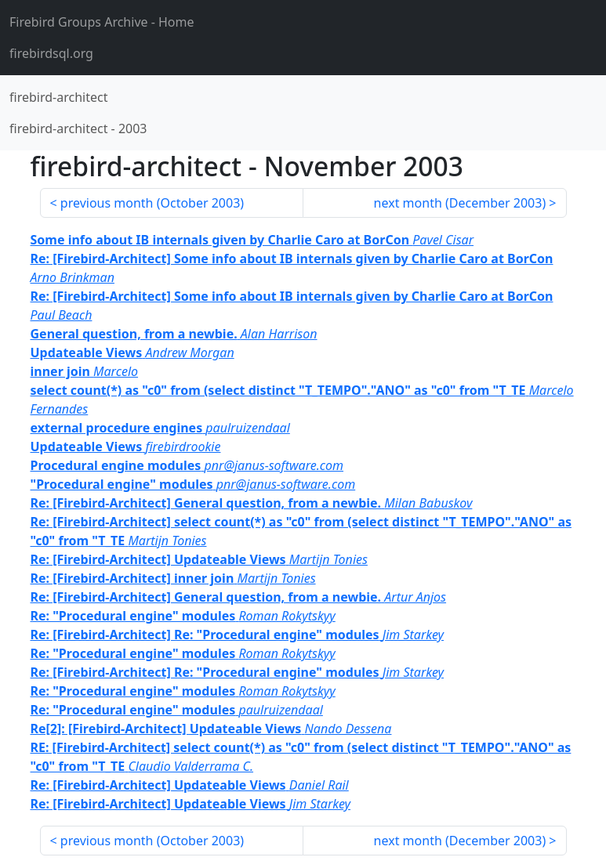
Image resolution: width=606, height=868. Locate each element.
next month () (460, 203)
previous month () (152, 203)
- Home (102, 22)
